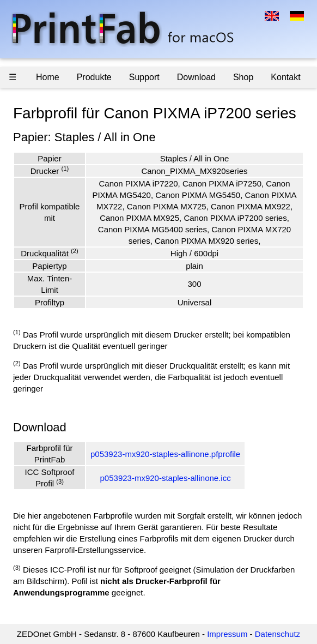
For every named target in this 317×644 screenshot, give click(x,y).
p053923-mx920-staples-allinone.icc (166, 478)
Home (48, 77)
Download (196, 77)
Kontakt (285, 77)
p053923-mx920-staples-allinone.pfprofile (165, 454)
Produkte (94, 77)
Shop (243, 77)
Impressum (227, 634)
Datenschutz (278, 634)
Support (144, 77)
